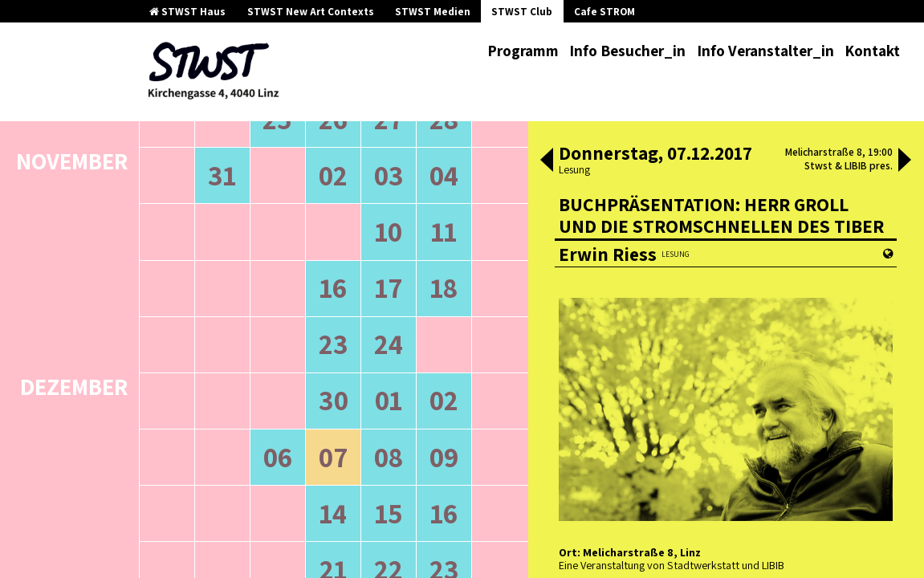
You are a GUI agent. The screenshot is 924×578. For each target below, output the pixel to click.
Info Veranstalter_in (765, 51)
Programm (523, 51)
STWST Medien (433, 12)
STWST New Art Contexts (311, 12)
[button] (547, 161)
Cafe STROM (604, 12)
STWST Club (522, 12)
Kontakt (872, 51)
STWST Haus (187, 12)
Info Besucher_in (627, 51)
